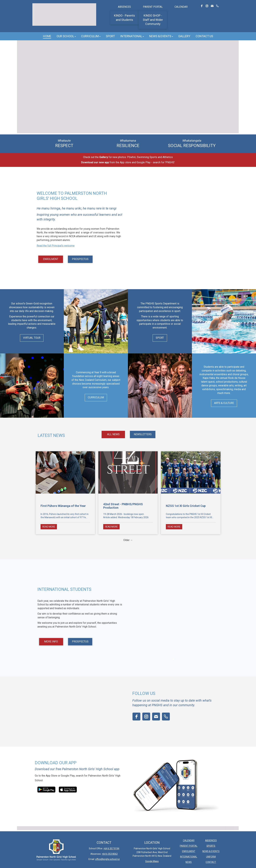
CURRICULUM (96, 397)
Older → (128, 540)
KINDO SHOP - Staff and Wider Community (153, 20)
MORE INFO (51, 642)
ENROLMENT (51, 259)
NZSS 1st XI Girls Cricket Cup (186, 506)
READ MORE (49, 527)
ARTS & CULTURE (224, 403)
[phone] (217, 6)
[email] (212, 6)
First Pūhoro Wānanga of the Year (63, 506)
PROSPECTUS (80, 259)
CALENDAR (181, 7)
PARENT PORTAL (153, 7)
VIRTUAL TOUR (32, 338)
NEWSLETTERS (143, 434)
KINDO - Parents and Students (124, 18)
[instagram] (207, 6)
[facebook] (202, 6)
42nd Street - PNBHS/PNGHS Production (123, 506)
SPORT (160, 338)
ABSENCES (124, 7)
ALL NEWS (113, 434)
